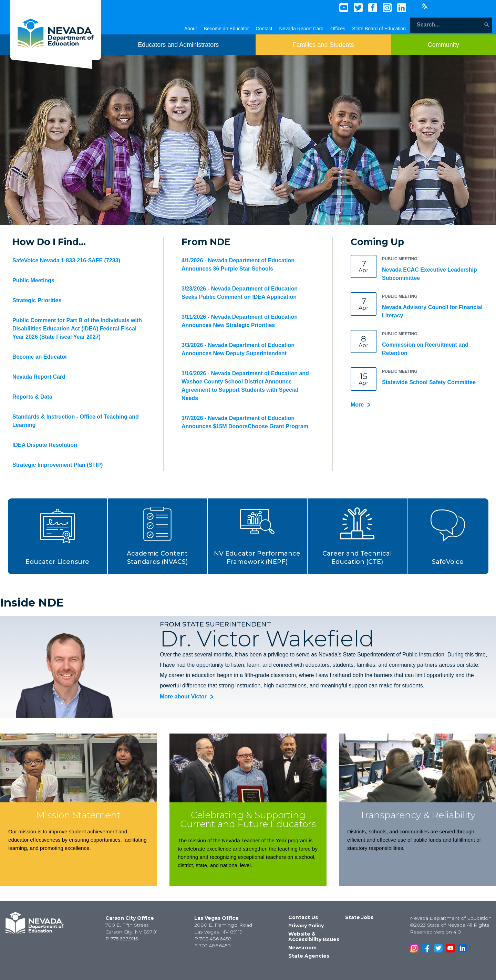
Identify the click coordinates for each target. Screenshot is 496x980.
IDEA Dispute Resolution (45, 445)
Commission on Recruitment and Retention (425, 349)
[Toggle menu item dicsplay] (178, 45)
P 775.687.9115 (122, 939)
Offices (338, 29)
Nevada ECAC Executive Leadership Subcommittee (430, 274)
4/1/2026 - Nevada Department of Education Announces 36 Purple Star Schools (238, 265)
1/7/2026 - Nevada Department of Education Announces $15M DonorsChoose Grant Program (245, 422)
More (357, 405)
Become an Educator (226, 29)
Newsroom (302, 948)
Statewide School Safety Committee (429, 382)
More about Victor (183, 697)
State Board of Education (379, 29)
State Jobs (359, 917)
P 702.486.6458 (213, 939)
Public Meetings (33, 280)
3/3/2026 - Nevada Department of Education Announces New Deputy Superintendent (238, 349)
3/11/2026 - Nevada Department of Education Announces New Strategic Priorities (240, 321)
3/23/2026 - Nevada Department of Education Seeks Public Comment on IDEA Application (240, 293)
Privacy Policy (306, 926)
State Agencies (309, 956)
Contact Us (303, 917)
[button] (58, 536)
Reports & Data (32, 397)
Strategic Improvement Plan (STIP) (58, 465)
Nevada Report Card (301, 29)
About (191, 29)
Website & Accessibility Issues (314, 937)
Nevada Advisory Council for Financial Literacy (432, 311)
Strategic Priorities (37, 300)
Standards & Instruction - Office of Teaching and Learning (76, 421)
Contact (264, 29)
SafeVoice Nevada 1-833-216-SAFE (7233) (66, 260)
